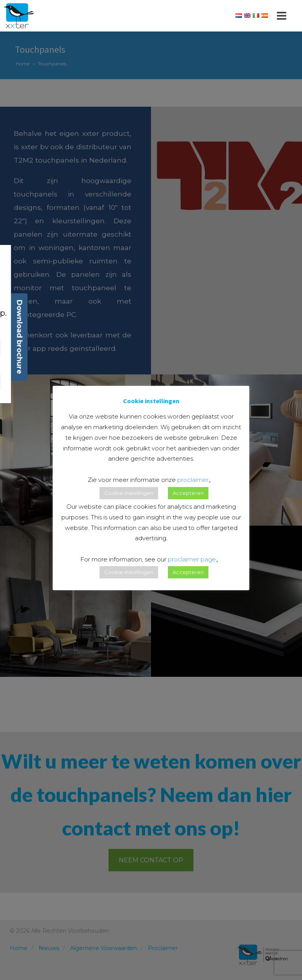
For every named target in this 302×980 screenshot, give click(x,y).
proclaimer (193, 480)
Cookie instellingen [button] (129, 493)
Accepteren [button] (188, 493)
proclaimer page (192, 559)
